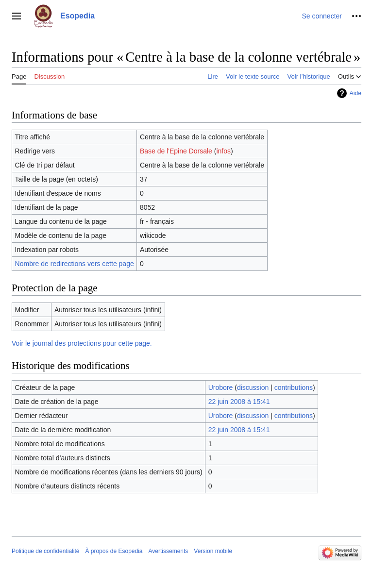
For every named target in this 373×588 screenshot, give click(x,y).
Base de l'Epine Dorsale (176, 151)
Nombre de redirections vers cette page (75, 264)
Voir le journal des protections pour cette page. (82, 343)
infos (223, 151)
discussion (253, 387)
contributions (294, 387)
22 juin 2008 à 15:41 (239, 402)
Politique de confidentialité (45, 551)
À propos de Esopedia (114, 551)
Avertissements (169, 551)
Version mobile (213, 551)
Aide (355, 93)
